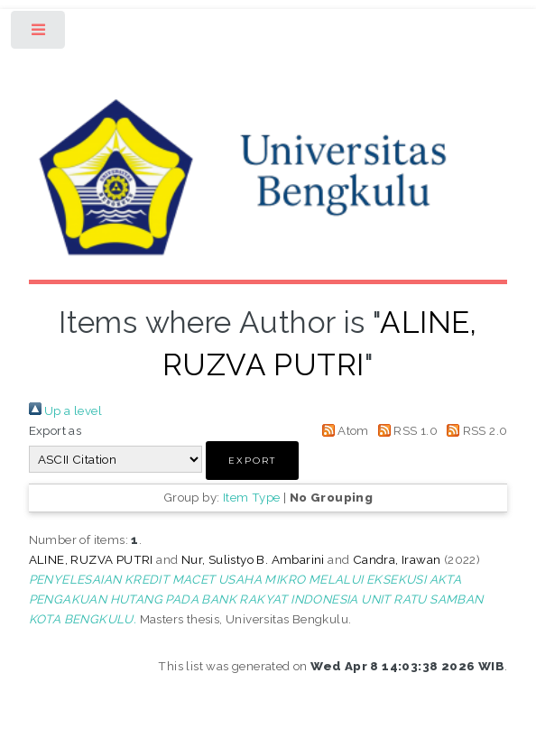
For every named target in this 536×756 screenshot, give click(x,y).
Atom (342, 430)
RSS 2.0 (474, 430)
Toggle (39, 34)
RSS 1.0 (405, 430)
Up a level (65, 410)
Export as (55, 430)
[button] (252, 461)
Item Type (252, 497)
